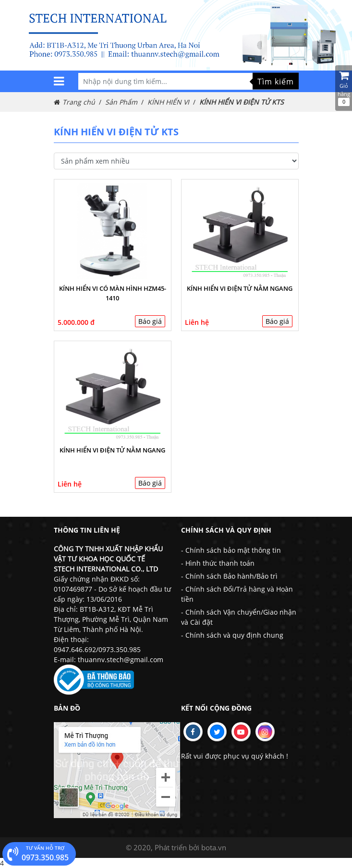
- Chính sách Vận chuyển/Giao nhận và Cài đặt (239, 617)
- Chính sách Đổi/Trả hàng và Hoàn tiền (237, 594)
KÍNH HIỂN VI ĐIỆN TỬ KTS (242, 102)
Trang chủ (79, 102)
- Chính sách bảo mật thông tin (231, 550)
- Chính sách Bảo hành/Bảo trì (229, 576)
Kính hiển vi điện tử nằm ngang (240, 288)
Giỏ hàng (344, 88)
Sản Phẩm (121, 102)
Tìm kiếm (276, 81)
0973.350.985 (38, 854)
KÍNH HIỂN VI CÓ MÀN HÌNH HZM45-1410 (113, 293)
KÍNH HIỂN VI (168, 102)
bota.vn (214, 847)
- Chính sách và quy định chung (232, 635)
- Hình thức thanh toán (218, 563)
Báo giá (150, 321)
